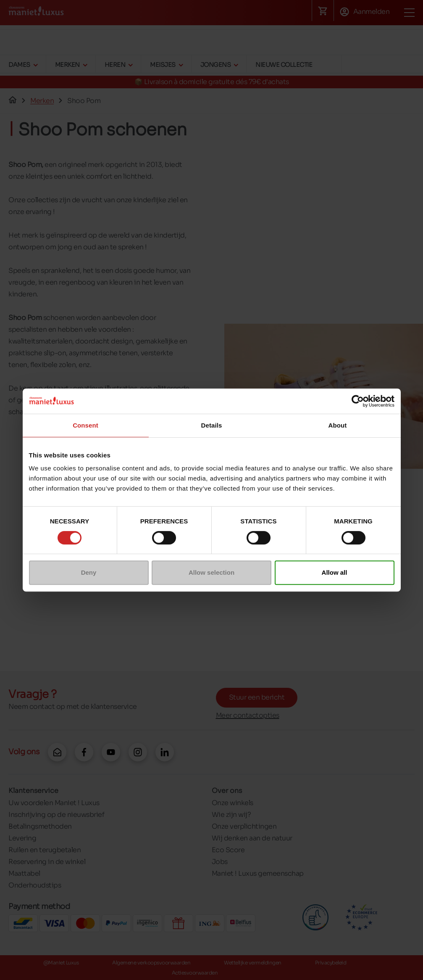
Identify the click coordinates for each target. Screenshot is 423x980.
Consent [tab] (85, 425)
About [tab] (338, 425)
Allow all (335, 572)
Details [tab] (212, 425)
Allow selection (211, 572)
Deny (89, 572)
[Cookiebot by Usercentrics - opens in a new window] (358, 401)
